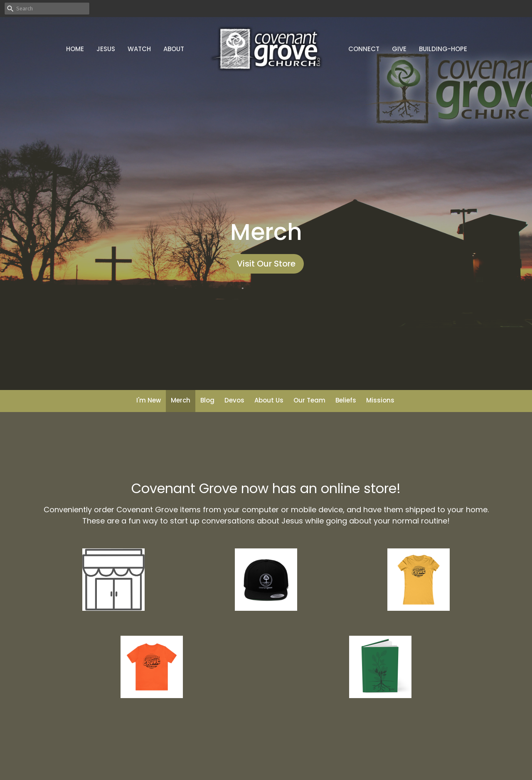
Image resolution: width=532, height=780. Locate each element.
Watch (139, 49)
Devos (234, 400)
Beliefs (346, 400)
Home (75, 49)
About (174, 49)
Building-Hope (443, 49)
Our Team (309, 400)
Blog (207, 400)
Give (399, 49)
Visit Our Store (266, 264)
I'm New (149, 400)
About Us (269, 400)
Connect (364, 49)
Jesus (106, 49)
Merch (181, 400)
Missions (380, 400)
